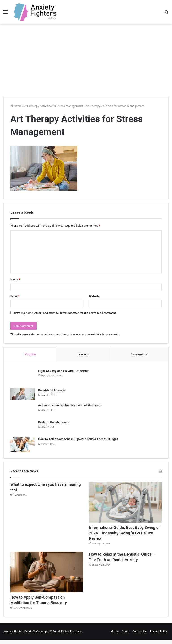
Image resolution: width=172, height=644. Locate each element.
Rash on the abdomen (54, 422)
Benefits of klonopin (52, 391)
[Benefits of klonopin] (23, 394)
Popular (30, 354)
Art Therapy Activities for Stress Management (54, 106)
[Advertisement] (86, 62)
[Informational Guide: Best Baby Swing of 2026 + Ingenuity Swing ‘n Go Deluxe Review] (125, 503)
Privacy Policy (159, 636)
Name (15, 279)
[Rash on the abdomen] (23, 427)
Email (15, 296)
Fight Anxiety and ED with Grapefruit (64, 371)
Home (16, 106)
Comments (139, 354)
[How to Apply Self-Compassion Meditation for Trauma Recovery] (47, 575)
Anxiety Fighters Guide (18, 636)
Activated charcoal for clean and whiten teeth (70, 405)
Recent (84, 354)
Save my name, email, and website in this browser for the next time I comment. (65, 313)
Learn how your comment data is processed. (90, 334)
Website (94, 296)
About (126, 636)
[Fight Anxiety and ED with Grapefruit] (23, 377)
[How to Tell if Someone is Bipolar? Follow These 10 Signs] (23, 445)
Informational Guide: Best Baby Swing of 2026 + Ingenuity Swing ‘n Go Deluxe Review (124, 535)
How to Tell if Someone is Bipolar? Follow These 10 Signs (78, 439)
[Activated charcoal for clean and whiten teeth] (23, 410)
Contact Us (140, 636)
